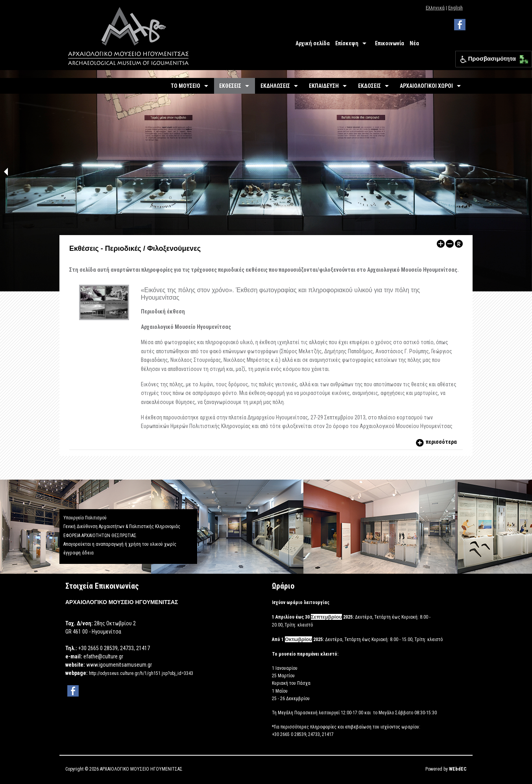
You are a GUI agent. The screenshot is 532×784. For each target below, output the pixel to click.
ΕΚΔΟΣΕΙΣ (369, 86)
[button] (522, 57)
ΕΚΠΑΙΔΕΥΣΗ (324, 86)
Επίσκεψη (347, 43)
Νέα (414, 43)
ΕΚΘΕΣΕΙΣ (230, 86)
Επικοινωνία (390, 43)
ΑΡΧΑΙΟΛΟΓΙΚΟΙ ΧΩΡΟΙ (426, 86)
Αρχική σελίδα (313, 43)
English (455, 8)
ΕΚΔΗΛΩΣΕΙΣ (275, 86)
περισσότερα (436, 442)
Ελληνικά (435, 8)
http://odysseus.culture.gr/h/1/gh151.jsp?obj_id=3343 (141, 673)
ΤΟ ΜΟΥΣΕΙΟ (186, 86)
